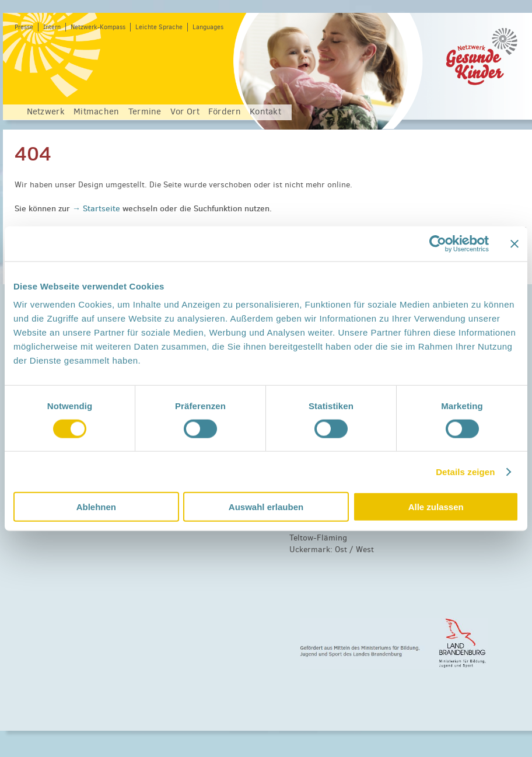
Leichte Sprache (159, 27)
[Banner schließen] (514, 243)
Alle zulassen (436, 507)
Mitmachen (97, 111)
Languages (208, 27)
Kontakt (265, 111)
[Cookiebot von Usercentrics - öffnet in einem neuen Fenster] (438, 243)
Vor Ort (185, 111)
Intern (52, 27)
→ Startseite (97, 208)
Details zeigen (465, 471)
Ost (341, 550)
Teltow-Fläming (318, 538)
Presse (24, 27)
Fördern (225, 111)
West (365, 550)
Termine (145, 111)
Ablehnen (96, 507)
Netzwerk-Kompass (98, 27)
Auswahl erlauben (266, 507)
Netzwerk (46, 111)
